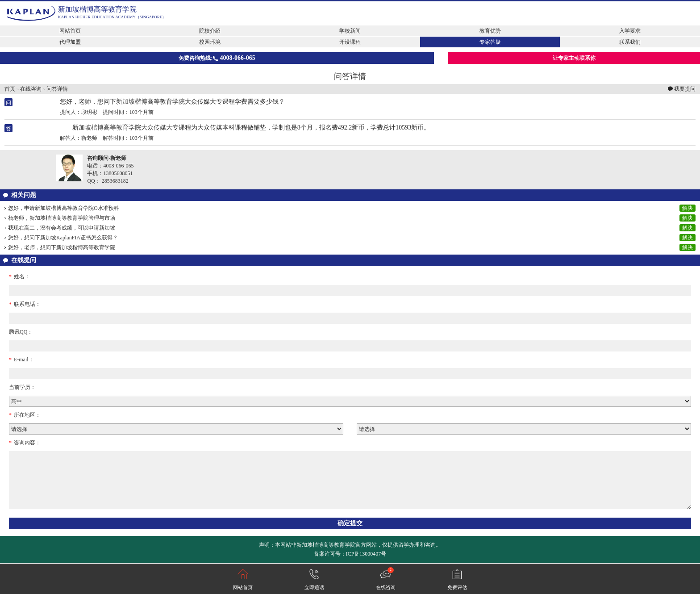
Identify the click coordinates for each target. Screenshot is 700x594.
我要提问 (685, 89)
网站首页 (70, 31)
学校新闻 (350, 31)
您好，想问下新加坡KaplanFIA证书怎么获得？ (63, 238)
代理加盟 (70, 42)
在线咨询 (31, 89)
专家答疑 (490, 42)
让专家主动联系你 (574, 58)
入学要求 (630, 31)
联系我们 (630, 42)
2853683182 (115, 181)
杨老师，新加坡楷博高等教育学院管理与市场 (62, 218)
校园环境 (210, 42)
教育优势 (490, 31)
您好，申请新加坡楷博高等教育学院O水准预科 (64, 208)
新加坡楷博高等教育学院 (97, 9)
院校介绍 (210, 31)
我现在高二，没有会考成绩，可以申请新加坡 (62, 228)
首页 (10, 89)
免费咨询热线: (217, 58)
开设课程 (350, 42)
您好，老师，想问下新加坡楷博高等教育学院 (62, 247)
